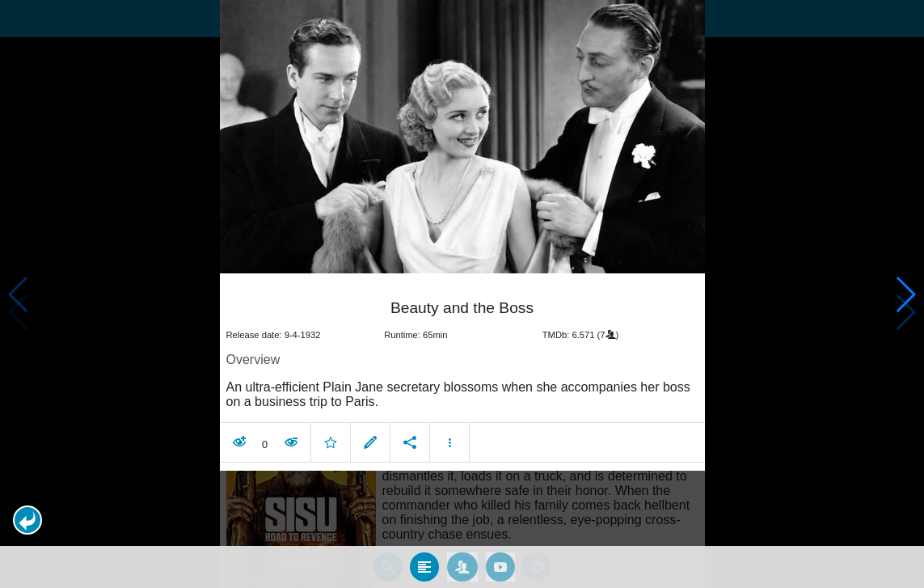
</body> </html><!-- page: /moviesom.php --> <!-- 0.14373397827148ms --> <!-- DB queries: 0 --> (462, 294)
